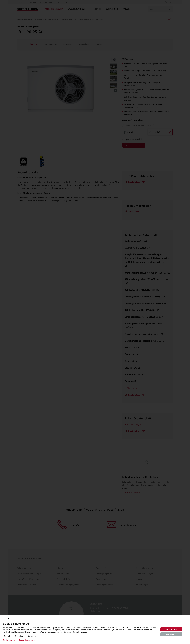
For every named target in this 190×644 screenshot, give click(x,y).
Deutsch (7, 619)
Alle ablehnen (171, 634)
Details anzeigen (9, 640)
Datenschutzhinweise (27, 640)
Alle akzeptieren (171, 629)
